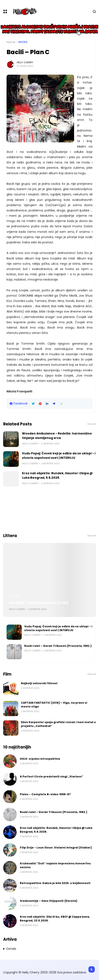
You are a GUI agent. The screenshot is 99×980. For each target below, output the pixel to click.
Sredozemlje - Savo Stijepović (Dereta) (49, 901)
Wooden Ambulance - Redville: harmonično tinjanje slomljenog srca (57, 436)
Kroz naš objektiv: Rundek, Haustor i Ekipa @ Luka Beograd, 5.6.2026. (57, 475)
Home (11, 42)
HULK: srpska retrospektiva (40, 759)
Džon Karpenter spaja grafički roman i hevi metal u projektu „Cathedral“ (58, 724)
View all (92, 424)
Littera (15, 596)
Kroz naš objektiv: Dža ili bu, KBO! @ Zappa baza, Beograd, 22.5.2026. (55, 919)
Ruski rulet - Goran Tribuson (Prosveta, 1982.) (58, 646)
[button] (61, 404)
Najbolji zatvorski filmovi (39, 683)
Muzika (23, 42)
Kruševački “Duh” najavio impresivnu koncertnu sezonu (55, 865)
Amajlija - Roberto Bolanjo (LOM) (39, 603)
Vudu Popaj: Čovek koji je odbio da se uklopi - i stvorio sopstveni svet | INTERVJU (59, 456)
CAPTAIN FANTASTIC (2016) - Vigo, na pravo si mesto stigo (54, 705)
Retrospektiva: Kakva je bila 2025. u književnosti (55, 883)
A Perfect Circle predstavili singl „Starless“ (52, 776)
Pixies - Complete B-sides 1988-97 (45, 794)
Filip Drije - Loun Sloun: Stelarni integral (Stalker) (56, 848)
